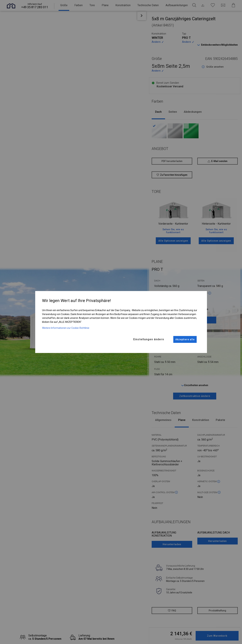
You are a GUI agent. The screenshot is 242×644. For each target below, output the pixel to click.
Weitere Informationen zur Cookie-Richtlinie (66, 328)
